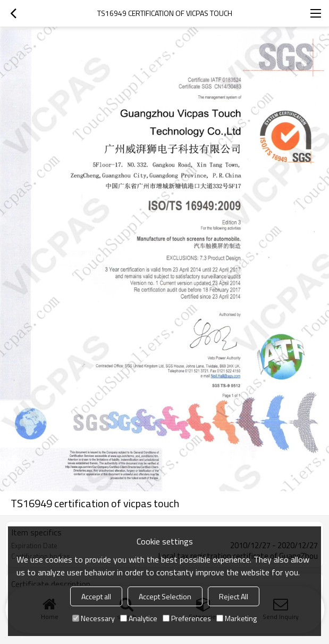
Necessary (94, 618)
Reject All (234, 596)
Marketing (237, 618)
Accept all (96, 596)
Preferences (187, 618)
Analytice (139, 618)
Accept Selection (165, 596)
